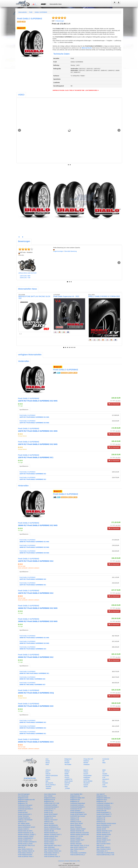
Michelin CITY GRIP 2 (103, 836)
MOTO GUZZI (69, 781)
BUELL (48, 772)
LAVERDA (86, 779)
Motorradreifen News (56, 4)
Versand (67, 861)
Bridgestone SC (75, 801)
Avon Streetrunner (23, 796)
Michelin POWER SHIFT (77, 840)
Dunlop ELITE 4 (49, 811)
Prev (19, 130)
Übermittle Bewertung (71, 251)
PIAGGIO (105, 783)
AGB (78, 861)
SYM (104, 785)
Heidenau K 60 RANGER (25, 820)
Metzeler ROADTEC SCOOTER (80, 833)
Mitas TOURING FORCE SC (26, 851)
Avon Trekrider (48, 796)
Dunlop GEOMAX (75, 811)
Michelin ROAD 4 (49, 842)
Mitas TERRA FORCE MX (52, 849)
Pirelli (31, 12)
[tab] (21, 95)
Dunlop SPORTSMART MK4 (79, 814)
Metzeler (67, 763)
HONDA (67, 776)
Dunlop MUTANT (23, 812)
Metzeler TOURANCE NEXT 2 (53, 835)
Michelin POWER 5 (76, 838)
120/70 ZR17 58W (25, 276)
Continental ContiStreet (103, 805)
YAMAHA (48, 788)
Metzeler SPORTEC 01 (103, 833)
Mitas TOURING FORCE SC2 (53, 851)
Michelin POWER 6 (102, 838)
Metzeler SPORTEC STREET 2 (27, 835)
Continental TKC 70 (50, 809)
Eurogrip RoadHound (24, 818)
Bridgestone (68, 759)
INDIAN (48, 777)
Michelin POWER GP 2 (51, 840)
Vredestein (87, 764)
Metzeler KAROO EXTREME (52, 829)
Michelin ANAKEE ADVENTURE (80, 835)
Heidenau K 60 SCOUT (51, 820)
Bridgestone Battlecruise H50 (26, 800)
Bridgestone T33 (23, 803)
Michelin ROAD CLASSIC (25, 844)
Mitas (104, 763)
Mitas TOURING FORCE (104, 849)
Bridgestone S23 (49, 801)
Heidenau (86, 761)
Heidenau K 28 (48, 818)
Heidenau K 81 (101, 822)
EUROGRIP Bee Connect (78, 816)
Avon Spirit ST (101, 794)
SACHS (67, 785)
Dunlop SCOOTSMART (51, 814)
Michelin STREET (49, 844)
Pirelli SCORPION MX (51, 855)
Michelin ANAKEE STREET (26, 836)
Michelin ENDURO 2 (50, 838)
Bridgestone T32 (101, 801)
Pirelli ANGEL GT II (102, 851)
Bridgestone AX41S (50, 798)
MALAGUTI (106, 779)
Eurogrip (67, 761)
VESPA (86, 787)
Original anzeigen (58, 251)
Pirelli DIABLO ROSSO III (25, 853)
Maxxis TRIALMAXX (76, 827)
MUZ (104, 781)
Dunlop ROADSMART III (77, 812)
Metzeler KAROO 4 (24, 829)
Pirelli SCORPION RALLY (78, 855)
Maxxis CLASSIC (49, 823)
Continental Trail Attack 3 (104, 809)
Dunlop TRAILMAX (23, 816)
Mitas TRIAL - (74, 851)
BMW (104, 770)
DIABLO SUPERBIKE (41, 12)
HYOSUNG (106, 776)
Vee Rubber (68, 764)
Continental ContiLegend (25, 805)
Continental (106, 759)
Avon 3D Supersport (24, 794)
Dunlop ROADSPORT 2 (25, 814)
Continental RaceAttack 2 (51, 807)
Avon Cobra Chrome (50, 794)
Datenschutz (73, 861)
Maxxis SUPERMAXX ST (51, 827)
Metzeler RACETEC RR (77, 831)
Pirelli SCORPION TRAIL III (52, 857)
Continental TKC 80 (76, 809)
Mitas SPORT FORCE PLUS (79, 847)
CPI (103, 772)
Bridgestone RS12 (102, 800)
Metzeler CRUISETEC (103, 827)
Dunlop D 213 (22, 811)
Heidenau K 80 (48, 822)
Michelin (86, 763)
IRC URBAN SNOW (24, 823)
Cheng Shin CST (88, 759)
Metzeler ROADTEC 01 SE (26, 833)
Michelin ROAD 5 (75, 842)
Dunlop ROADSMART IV (104, 812)
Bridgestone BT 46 (50, 800)
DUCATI (86, 774)
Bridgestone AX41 (23, 798)
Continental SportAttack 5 (25, 809)
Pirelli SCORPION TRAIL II (26, 857)
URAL (66, 787)
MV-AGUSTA (49, 783)
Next (119, 130)
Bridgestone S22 (23, 801)
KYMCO (48, 779)
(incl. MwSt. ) (115, 401)
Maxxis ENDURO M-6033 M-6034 (106, 823)
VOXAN (105, 787)
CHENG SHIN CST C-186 (52, 803)
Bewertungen (60, 21)
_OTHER (67, 788)
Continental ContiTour (24, 807)
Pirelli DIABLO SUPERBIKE (78, 853)
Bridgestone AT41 (102, 796)
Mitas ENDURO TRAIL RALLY (53, 846)
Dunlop (48, 761)
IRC (104, 761)
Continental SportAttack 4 (104, 807)
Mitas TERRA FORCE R (77, 849)
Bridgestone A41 (75, 796)
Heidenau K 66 (101, 820)
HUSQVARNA (88, 776)
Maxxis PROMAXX (76, 825)
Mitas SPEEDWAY (49, 847)
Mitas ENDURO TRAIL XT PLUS (80, 846)
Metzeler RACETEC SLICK (104, 831)
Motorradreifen (23, 12)
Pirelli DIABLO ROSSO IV (52, 853)
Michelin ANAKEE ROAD (104, 835)
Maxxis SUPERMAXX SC (104, 825)
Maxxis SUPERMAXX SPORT (27, 827)
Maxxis (48, 763)
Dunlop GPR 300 (101, 811)
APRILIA (48, 770)
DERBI (66, 774)
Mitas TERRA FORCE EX (25, 849)
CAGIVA (67, 772)
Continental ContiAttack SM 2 (105, 803)
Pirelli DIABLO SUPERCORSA (105, 853)
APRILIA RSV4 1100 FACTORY (28, 273)
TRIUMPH (49, 787)
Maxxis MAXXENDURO (51, 825)
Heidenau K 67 (22, 822)
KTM (104, 777)
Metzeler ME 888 (49, 831)
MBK (47, 781)
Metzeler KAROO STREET (78, 829)
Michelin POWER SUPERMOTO (27, 842)
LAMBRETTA (68, 779)
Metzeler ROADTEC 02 (51, 833)
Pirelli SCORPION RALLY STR (105, 855)
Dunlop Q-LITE (48, 812)
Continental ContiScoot (77, 805)
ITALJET (67, 777)
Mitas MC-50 (22, 847)
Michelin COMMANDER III (26, 838)
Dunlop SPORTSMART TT (104, 814)
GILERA (105, 774)
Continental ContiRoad (51, 805)
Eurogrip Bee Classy (50, 816)
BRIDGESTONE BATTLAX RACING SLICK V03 (34, 297)
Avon (47, 759)
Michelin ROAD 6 (101, 842)
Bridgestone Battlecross (103, 798)
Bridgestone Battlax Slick (77, 798)
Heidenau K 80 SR (76, 822)
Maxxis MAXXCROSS (24, 825)
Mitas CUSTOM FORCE (103, 844)
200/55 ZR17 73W (25, 278)
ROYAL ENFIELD (51, 785)
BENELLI (67, 770)
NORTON (67, 783)
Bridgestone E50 (75, 800)
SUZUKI (86, 785)
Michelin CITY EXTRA (77, 836)
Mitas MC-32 (100, 846)
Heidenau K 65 (75, 820)
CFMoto (86, 772)
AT (34, 4)
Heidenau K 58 (75, 818)
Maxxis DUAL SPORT (77, 823)
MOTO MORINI (88, 781)
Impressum (61, 861)
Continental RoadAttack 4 (78, 807)
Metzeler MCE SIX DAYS (25, 831)
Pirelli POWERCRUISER (25, 855)
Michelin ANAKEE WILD (51, 836)
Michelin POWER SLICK (104, 840)
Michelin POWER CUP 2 (25, 840)
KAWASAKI (87, 777)
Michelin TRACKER (76, 844)
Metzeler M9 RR (101, 829)
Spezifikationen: (24, 410)
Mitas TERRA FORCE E (103, 847)
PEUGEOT (87, 783)
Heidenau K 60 (101, 818)
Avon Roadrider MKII (76, 794)
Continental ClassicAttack (78, 803)
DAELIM (48, 774)
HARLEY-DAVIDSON (52, 776)
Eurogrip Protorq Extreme (104, 816)
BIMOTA (86, 770)
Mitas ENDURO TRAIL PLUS (26, 846)
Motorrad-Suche (87, 48)
